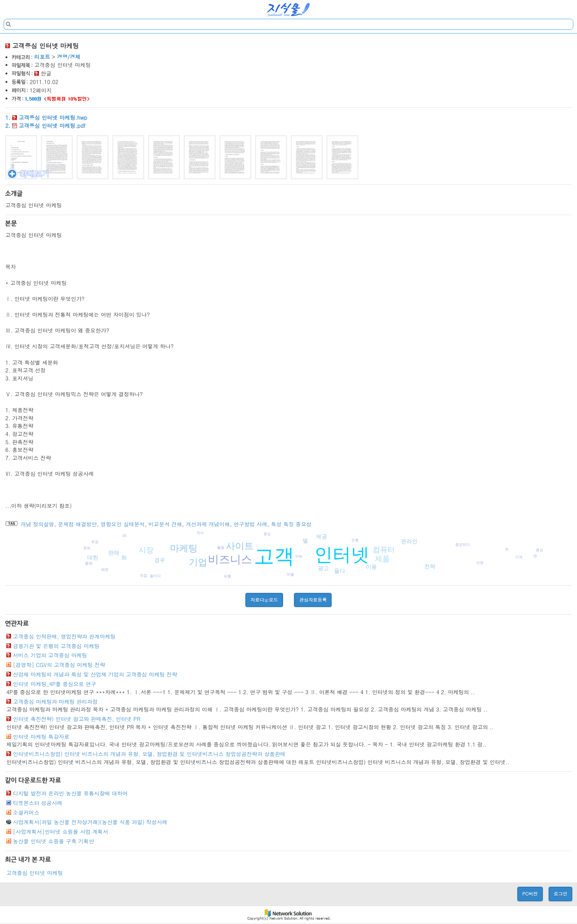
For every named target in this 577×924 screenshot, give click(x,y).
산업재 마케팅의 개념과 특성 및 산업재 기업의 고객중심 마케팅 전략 (95, 674)
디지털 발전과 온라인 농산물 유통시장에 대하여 (70, 793)
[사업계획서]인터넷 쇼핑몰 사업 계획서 (61, 832)
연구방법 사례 (250, 524)
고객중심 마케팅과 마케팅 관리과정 (55, 702)
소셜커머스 (26, 812)
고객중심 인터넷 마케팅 (35, 873)
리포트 (42, 57)
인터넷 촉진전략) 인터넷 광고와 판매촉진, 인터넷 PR (77, 719)
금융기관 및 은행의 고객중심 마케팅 (56, 646)
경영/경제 (69, 57)
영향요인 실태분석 (123, 524)
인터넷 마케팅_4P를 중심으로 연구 (54, 684)
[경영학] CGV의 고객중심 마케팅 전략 (59, 665)
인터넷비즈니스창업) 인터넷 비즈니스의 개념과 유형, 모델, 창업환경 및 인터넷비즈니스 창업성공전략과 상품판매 (149, 754)
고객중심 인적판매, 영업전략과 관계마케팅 (64, 636)
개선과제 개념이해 (208, 524)
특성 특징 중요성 (291, 524)
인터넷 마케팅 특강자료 (41, 737)
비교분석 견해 (165, 524)
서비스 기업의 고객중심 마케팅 (50, 655)
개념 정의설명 (37, 524)
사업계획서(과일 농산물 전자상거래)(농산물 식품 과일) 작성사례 (90, 822)
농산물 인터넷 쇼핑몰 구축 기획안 (54, 841)
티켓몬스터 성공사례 (38, 803)
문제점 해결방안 (78, 524)
